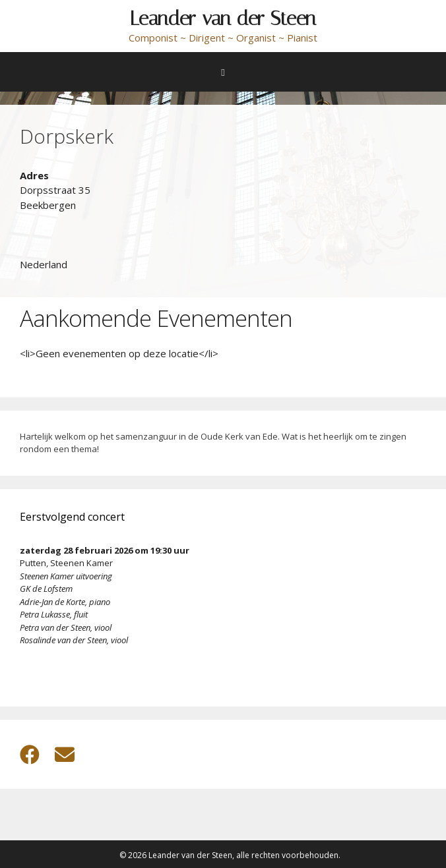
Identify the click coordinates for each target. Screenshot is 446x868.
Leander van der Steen (223, 18)
